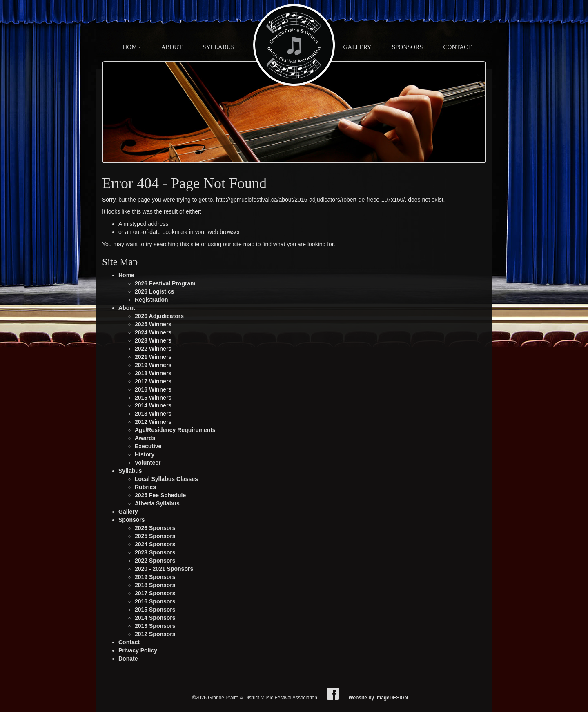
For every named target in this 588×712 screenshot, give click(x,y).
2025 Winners (153, 324)
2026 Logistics (155, 291)
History (145, 454)
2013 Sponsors (155, 626)
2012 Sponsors (155, 634)
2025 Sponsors (155, 536)
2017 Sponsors (155, 593)
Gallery (357, 47)
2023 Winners (153, 340)
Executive (148, 446)
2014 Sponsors (155, 618)
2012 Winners (153, 422)
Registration (151, 300)
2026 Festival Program (165, 283)
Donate (128, 659)
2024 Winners (153, 332)
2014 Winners (153, 405)
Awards (145, 438)
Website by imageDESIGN (378, 698)
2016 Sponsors (155, 601)
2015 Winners (153, 398)
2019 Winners (153, 365)
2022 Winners (153, 349)
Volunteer (148, 463)
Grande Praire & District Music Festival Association (294, 45)
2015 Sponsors (155, 610)
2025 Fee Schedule (160, 495)
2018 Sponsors (155, 585)
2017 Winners (153, 381)
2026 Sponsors (155, 528)
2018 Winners (153, 373)
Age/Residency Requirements (175, 430)
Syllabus (218, 47)
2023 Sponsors (155, 552)
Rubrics (145, 487)
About (172, 47)
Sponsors (408, 47)
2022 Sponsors (155, 561)
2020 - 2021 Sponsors (164, 569)
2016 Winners (153, 389)
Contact (458, 47)
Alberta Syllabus (157, 503)
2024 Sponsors (155, 544)
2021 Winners (153, 357)
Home (132, 47)
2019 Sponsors (155, 577)
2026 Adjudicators (159, 316)
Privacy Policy (138, 650)
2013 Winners (153, 414)
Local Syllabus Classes (166, 479)
